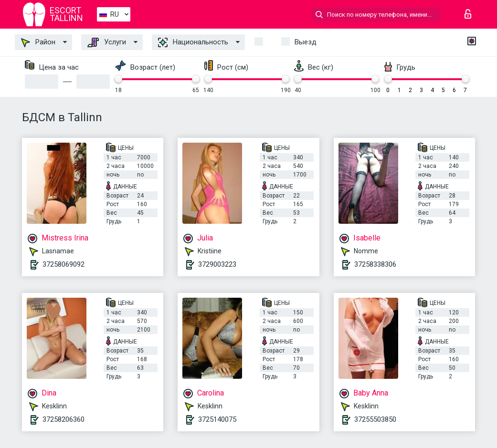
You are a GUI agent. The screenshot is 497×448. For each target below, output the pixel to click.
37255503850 (375, 419)
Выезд (306, 42)
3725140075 (217, 419)
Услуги (107, 42)
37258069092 (63, 264)
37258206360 (63, 419)
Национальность (193, 42)
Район (38, 42)
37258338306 (375, 264)
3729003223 (217, 264)
